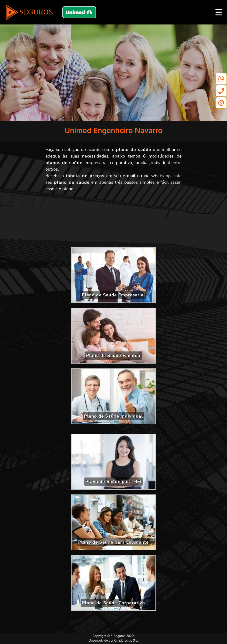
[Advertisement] (113, 221)
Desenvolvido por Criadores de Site (114, 641)
